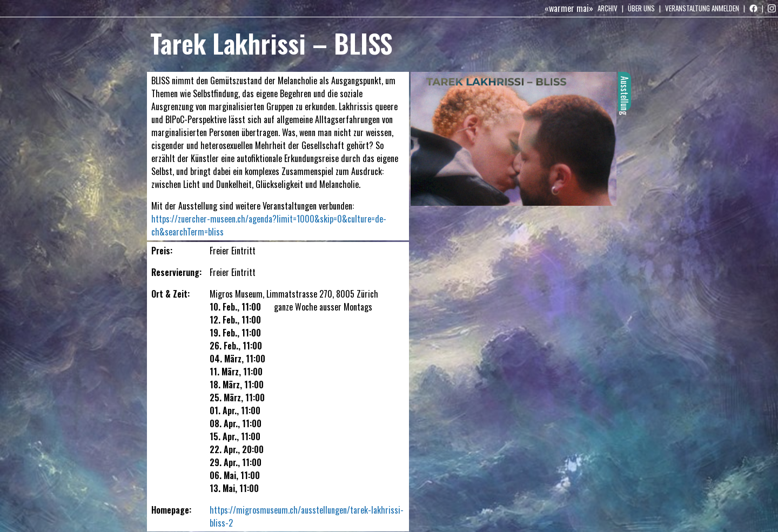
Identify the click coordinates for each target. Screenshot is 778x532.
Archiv (608, 8)
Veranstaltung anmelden (702, 8)
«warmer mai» (569, 8)
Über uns (641, 8)
